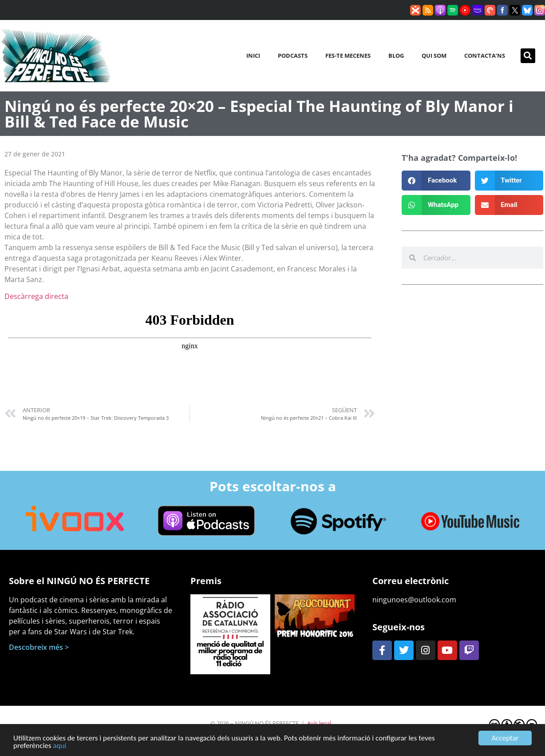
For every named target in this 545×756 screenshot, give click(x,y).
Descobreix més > (39, 647)
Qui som (434, 56)
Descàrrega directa (36, 296)
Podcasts (293, 56)
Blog (396, 56)
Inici (253, 56)
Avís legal (319, 723)
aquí (59, 749)
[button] (528, 56)
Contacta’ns (485, 56)
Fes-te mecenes (348, 56)
